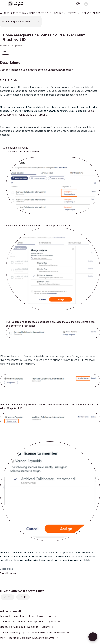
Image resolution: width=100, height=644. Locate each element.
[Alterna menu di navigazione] (86, 4)
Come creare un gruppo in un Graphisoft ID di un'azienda (33, 632)
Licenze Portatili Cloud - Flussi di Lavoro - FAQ (26, 616)
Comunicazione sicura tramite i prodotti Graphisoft (28, 621)
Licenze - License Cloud (83, 13)
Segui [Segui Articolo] (5, 52)
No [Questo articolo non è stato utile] (25, 597)
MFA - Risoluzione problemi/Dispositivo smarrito (27, 638)
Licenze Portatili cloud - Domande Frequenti (25, 627)
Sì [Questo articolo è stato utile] (9, 597)
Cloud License (8, 573)
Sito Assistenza (15, 13)
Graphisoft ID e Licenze (46, 13)
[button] (93, 637)
